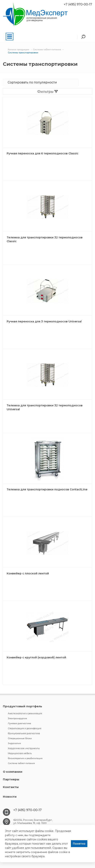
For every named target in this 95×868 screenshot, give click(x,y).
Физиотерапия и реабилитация (25, 758)
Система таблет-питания (21, 763)
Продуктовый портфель (22, 706)
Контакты (11, 787)
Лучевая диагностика (19, 723)
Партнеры (11, 779)
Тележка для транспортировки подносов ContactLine (47, 489)
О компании (13, 772)
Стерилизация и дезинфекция (25, 728)
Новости (10, 797)
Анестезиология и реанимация (25, 713)
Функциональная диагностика (24, 733)
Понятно (79, 844)
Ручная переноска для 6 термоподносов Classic (43, 153)
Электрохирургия (17, 718)
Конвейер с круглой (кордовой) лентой (36, 657)
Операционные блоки (20, 738)
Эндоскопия (14, 743)
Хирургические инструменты (24, 748)
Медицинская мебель (20, 753)
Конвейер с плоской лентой (28, 573)
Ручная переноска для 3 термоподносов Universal (44, 321)
